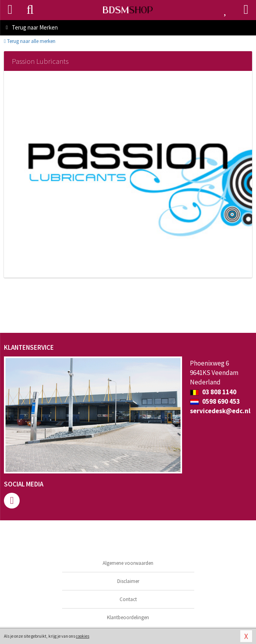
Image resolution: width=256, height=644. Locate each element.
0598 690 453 (215, 401)
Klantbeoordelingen (128, 617)
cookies (83, 636)
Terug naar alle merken (30, 41)
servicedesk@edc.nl (220, 411)
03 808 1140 (213, 392)
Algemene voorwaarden (128, 563)
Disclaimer (128, 581)
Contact (128, 599)
